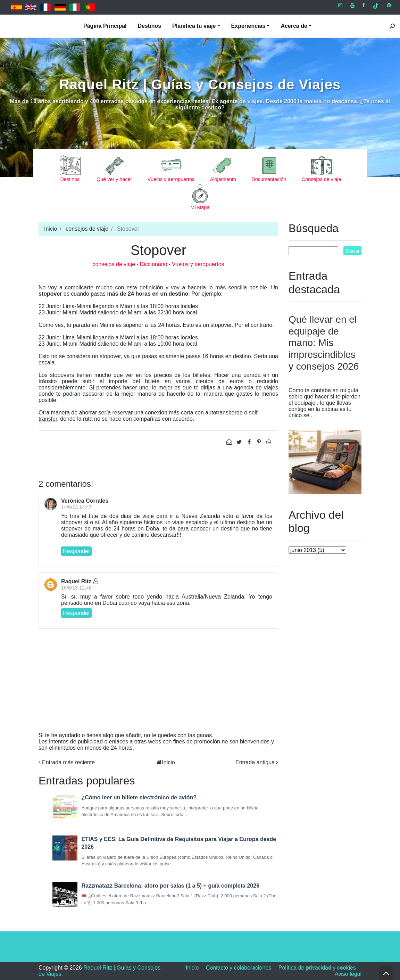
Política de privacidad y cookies (317, 968)
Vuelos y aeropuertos (198, 264)
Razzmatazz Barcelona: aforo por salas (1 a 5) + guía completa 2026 (170, 886)
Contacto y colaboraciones (239, 968)
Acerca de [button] (294, 26)
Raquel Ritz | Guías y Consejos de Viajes (200, 84)
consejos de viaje (87, 229)
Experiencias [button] (248, 26)
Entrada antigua (255, 762)
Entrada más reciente (68, 762)
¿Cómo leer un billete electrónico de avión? (139, 797)
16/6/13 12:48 (76, 588)
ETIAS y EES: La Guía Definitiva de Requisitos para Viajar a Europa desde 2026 (179, 843)
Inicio (51, 229)
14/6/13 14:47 (76, 507)
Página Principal (105, 26)
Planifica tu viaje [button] (194, 26)
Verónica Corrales (85, 501)
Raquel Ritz (76, 581)
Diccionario (154, 264)
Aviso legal (348, 974)
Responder (76, 551)
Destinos (150, 26)
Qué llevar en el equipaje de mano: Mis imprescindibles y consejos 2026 (324, 343)
